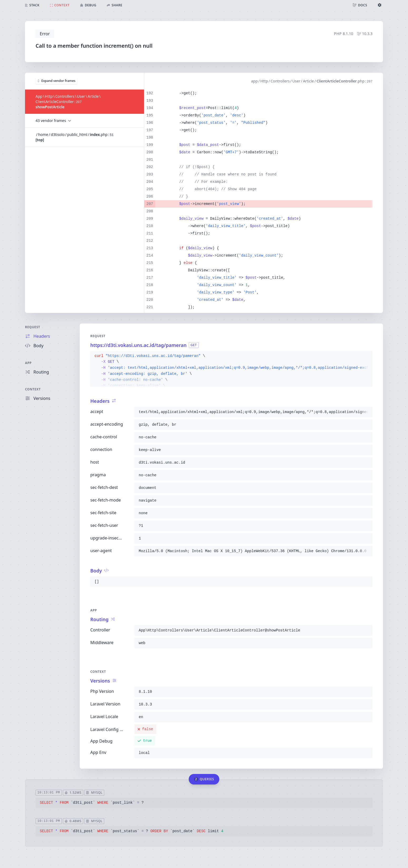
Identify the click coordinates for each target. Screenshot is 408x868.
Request (33, 327)
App (28, 363)
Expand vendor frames (56, 81)
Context (33, 389)
